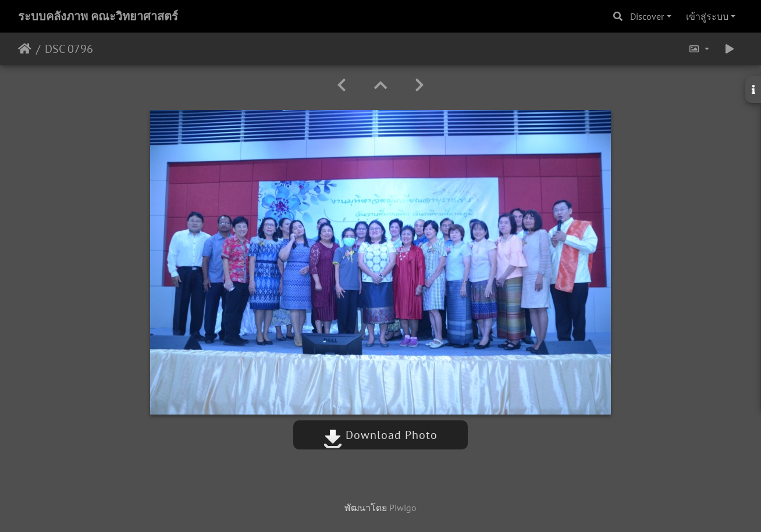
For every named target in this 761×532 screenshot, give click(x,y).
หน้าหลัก (25, 49)
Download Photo (380, 435)
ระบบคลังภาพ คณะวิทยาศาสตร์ (98, 16)
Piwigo (403, 508)
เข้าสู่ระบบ (707, 16)
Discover (647, 16)
